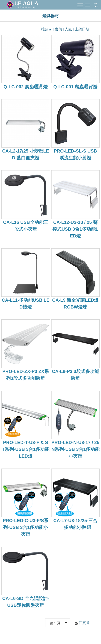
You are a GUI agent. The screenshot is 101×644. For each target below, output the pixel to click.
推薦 (45, 29)
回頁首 (84, 623)
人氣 (68, 29)
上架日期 (82, 29)
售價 (58, 29)
